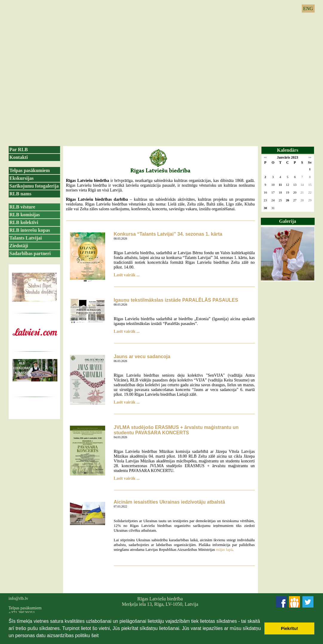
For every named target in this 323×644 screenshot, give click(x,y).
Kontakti (19, 157)
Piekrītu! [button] (290, 628)
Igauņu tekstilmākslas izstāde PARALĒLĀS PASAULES (176, 300)
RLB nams (20, 194)
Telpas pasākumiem (30, 170)
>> (310, 158)
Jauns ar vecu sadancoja (142, 356)
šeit (95, 635)
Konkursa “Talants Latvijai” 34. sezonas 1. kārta (168, 234)
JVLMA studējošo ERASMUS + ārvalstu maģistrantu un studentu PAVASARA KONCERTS (176, 430)
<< (265, 158)
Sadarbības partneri (30, 253)
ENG (308, 9)
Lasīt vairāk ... (127, 275)
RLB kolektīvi (24, 222)
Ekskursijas (22, 178)
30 (265, 208)
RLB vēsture (22, 207)
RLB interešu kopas (30, 230)
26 (288, 200)
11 (280, 185)
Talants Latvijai (26, 238)
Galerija (288, 221)
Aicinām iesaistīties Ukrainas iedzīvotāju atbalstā (170, 502)
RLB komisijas (25, 215)
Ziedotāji (19, 246)
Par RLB (19, 149)
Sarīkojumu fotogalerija (34, 186)
